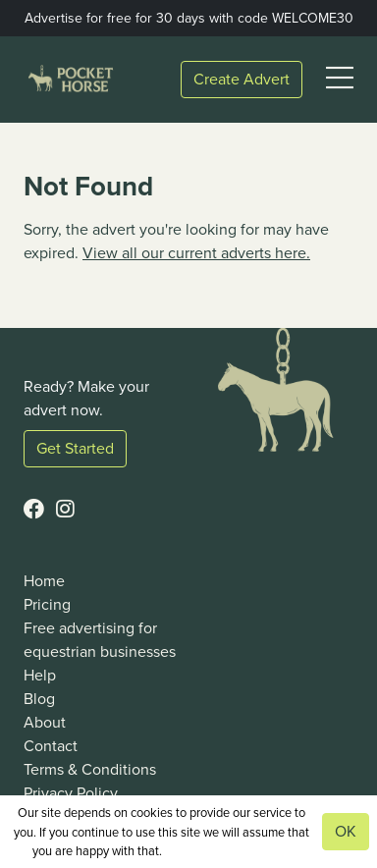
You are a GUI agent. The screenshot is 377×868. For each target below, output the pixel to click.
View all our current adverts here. (196, 253)
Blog (39, 699)
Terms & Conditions (90, 769)
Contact (51, 746)
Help (40, 675)
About (45, 722)
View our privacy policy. (227, 851)
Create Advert (242, 79)
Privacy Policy (71, 793)
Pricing (47, 604)
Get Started (75, 448)
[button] (340, 79)
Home (44, 581)
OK (346, 831)
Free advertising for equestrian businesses (100, 640)
